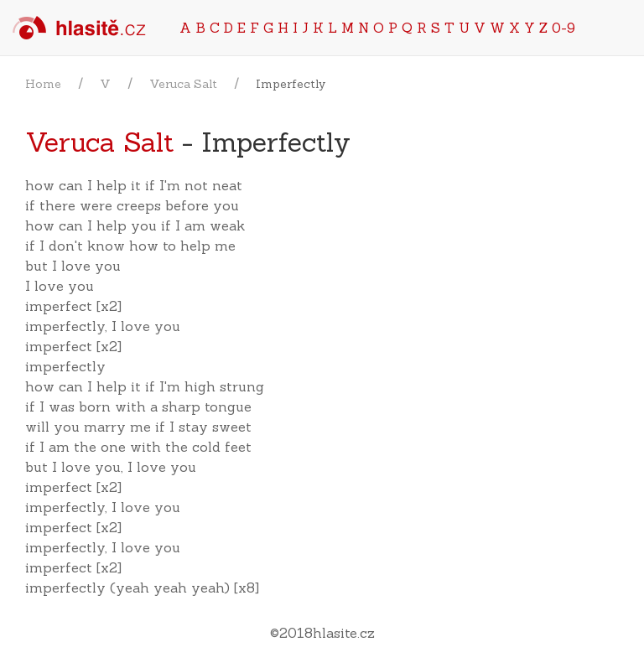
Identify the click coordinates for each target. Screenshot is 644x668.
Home (43, 84)
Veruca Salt (183, 84)
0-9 (563, 28)
